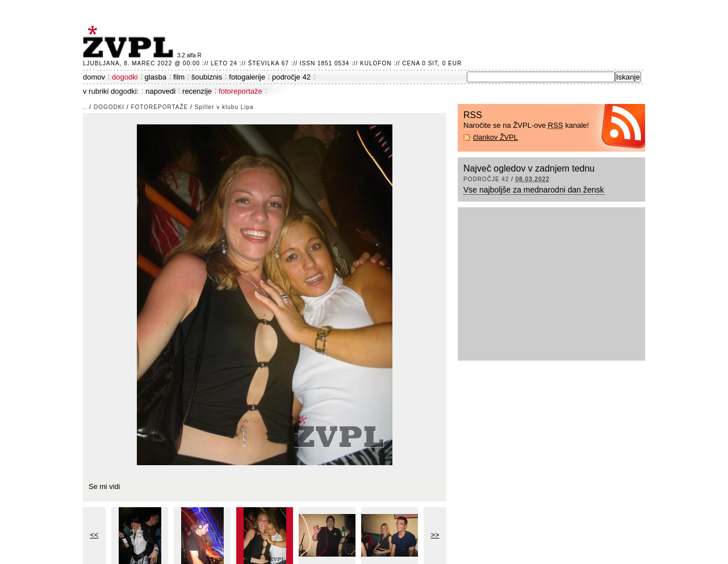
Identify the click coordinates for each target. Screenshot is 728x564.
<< (95, 535)
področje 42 (291, 77)
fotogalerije (247, 77)
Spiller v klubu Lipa (224, 107)
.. (85, 107)
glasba (156, 77)
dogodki (125, 77)
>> (435, 535)
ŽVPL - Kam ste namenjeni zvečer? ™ (130, 42)
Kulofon (376, 63)
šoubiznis (207, 77)
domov (94, 77)
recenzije (197, 91)
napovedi (160, 91)
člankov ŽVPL (495, 137)
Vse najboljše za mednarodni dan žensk (534, 190)
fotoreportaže (240, 91)
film (179, 77)
